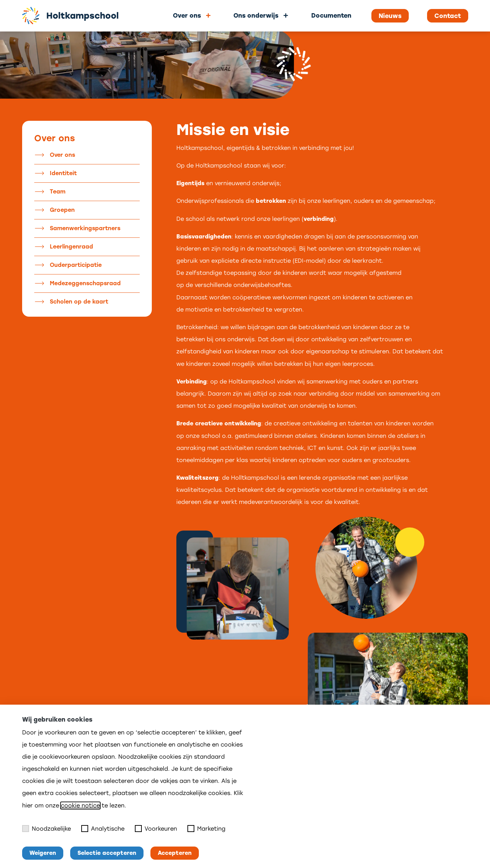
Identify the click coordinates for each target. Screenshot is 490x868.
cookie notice (80, 806)
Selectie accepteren (107, 853)
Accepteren (175, 853)
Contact (448, 16)
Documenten (331, 15)
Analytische (103, 829)
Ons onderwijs (256, 15)
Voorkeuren (156, 829)
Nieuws (390, 16)
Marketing (206, 829)
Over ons (187, 15)
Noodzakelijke (47, 829)
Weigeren (43, 853)
